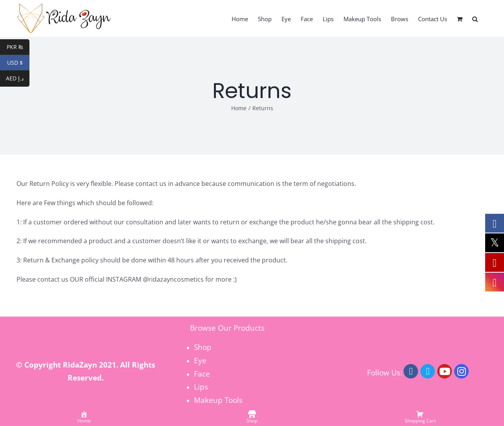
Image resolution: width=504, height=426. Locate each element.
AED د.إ (18, 79)
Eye (200, 360)
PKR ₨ (18, 47)
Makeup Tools (218, 400)
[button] (475, 18)
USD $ (18, 63)
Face (202, 374)
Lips (201, 387)
